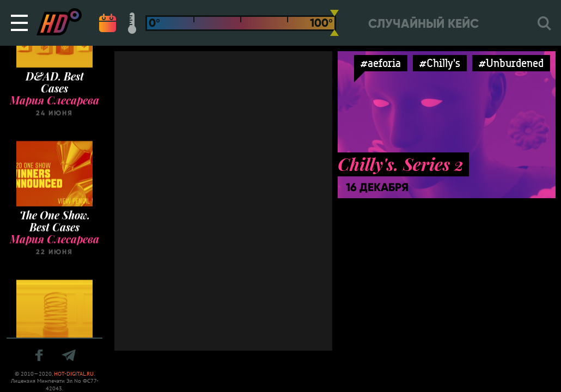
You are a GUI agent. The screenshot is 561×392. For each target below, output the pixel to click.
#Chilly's (440, 63)
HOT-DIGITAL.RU (74, 374)
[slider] (334, 23)
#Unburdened (511, 63)
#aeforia (381, 63)
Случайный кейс (423, 24)
